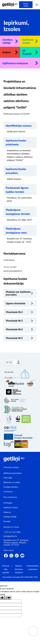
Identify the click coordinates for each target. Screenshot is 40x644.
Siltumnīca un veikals (12, 482)
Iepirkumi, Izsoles (28, 41)
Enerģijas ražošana (11, 487)
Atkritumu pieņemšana (13, 473)
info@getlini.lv (10, 536)
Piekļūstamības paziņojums (33, 567)
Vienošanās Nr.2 (14, 312)
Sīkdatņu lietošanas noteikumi (19, 569)
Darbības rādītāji (8, 41)
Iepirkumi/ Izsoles (11, 507)
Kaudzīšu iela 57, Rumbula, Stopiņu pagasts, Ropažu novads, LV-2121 (16, 542)
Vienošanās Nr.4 (14, 329)
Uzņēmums (8, 492)
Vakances (7, 512)
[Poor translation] (8, 598)
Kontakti (7, 521)
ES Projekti (27, 52)
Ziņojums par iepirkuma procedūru (18, 293)
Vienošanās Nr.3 (14, 321)
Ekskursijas (8, 478)
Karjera (7, 52)
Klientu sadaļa (26, 5)
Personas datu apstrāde (6, 569)
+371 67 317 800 (12, 532)
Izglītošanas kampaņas (15, 63)
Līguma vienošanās (16, 303)
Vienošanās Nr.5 (14, 338)
